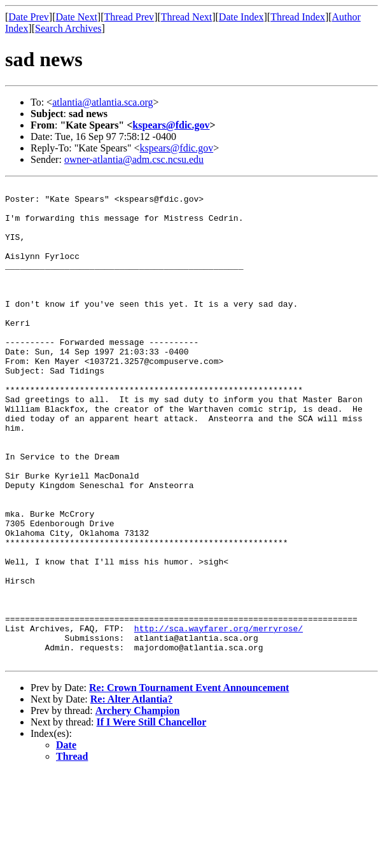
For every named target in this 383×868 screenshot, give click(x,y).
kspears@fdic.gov (171, 125)
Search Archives (68, 28)
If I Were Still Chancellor (152, 817)
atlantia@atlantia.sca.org (102, 102)
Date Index (241, 17)
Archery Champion (138, 806)
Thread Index (298, 17)
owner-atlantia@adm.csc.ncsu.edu (134, 159)
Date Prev (29, 17)
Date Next (77, 17)
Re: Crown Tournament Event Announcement (189, 783)
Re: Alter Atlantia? (131, 794)
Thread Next (186, 17)
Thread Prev (129, 17)
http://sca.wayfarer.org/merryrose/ (219, 718)
